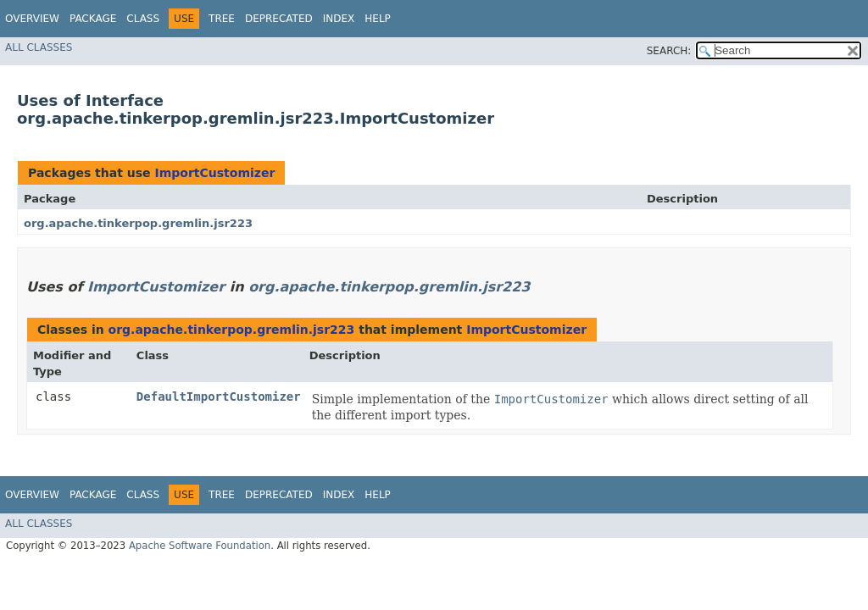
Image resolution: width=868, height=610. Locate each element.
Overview (32, 19)
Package (93, 19)
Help (378, 19)
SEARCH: (669, 51)
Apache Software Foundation (200, 546)
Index (339, 19)
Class (143, 19)
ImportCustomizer (214, 173)
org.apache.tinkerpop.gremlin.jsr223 (138, 223)
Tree (222, 19)
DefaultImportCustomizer (219, 396)
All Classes (39, 47)
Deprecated (279, 19)
